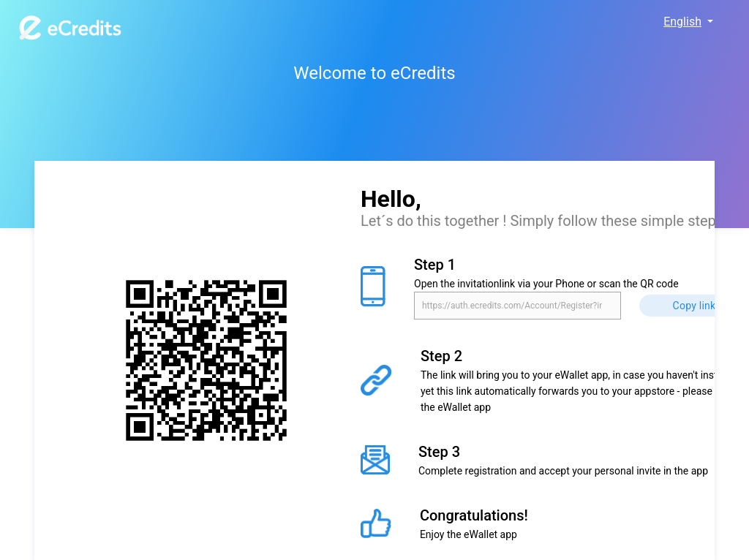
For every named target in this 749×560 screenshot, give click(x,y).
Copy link (695, 306)
